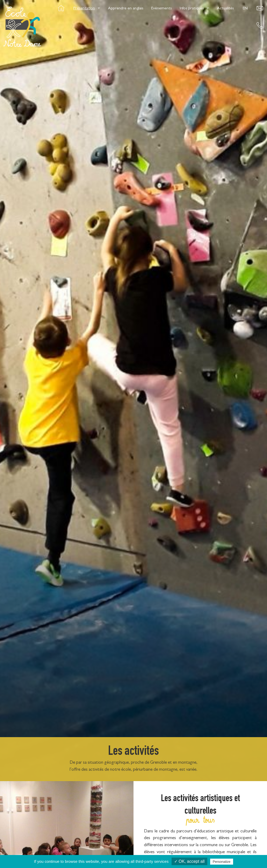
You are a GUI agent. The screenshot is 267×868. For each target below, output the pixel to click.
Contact (132, 853)
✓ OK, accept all (189, 861)
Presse (158, 853)
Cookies (106, 853)
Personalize (222, 862)
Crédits (80, 853)
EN (245, 9)
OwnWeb (240, 853)
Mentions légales (189, 853)
